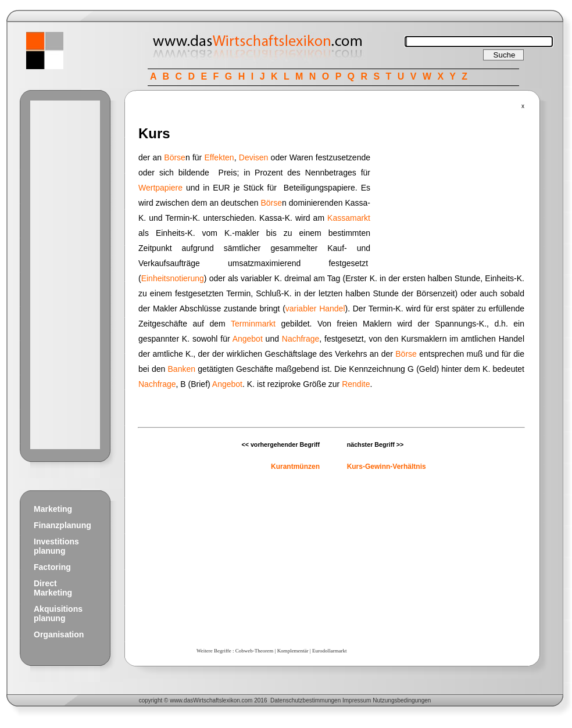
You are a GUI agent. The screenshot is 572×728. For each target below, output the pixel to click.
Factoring (52, 567)
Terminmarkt (253, 324)
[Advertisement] (65, 275)
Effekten (219, 157)
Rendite (356, 384)
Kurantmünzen (295, 467)
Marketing (53, 509)
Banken (182, 369)
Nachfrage (301, 339)
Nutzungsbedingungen (402, 700)
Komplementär (293, 651)
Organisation (59, 634)
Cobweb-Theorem (254, 651)
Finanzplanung (62, 525)
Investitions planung (56, 546)
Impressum (357, 700)
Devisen (254, 157)
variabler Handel (315, 309)
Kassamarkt (349, 218)
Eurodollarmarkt (329, 651)
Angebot (248, 339)
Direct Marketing (53, 588)
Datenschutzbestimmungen (305, 700)
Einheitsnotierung (173, 278)
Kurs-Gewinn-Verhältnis (387, 467)
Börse (175, 157)
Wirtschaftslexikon (217, 700)
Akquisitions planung (58, 614)
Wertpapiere (160, 188)
